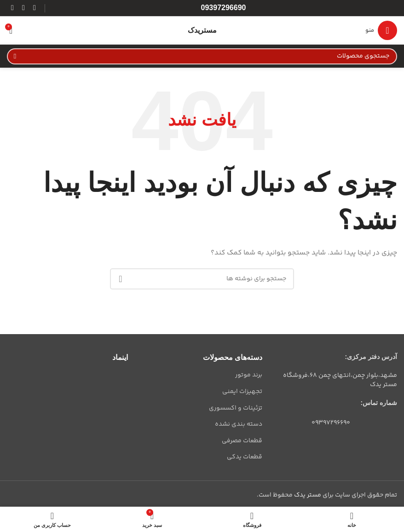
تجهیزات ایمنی (242, 392)
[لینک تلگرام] (12, 8)
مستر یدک (308, 495)
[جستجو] (202, 56)
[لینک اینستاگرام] (35, 8)
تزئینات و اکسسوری (236, 408)
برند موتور (249, 375)
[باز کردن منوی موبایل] (381, 30)
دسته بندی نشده (239, 424)
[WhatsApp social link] (23, 8)
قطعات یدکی (245, 457)
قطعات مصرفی (242, 441)
